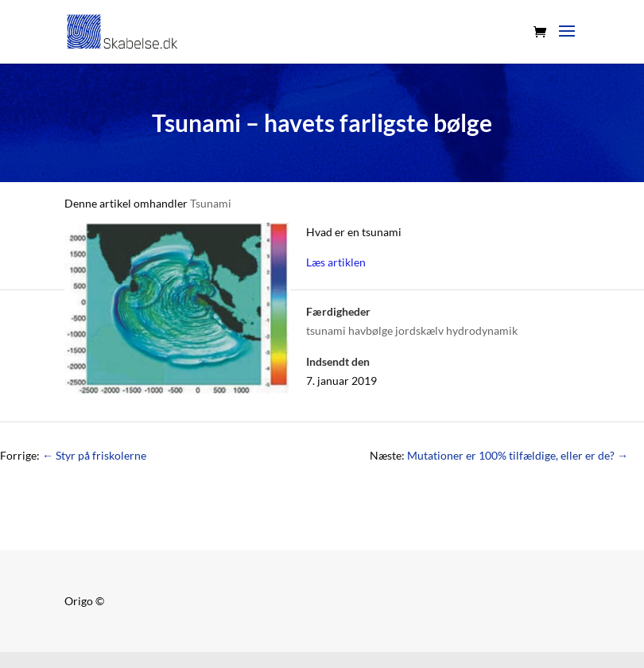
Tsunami (211, 203)
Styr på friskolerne (94, 455)
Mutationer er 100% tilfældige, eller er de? (518, 455)
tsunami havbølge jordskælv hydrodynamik (412, 330)
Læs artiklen (336, 262)
